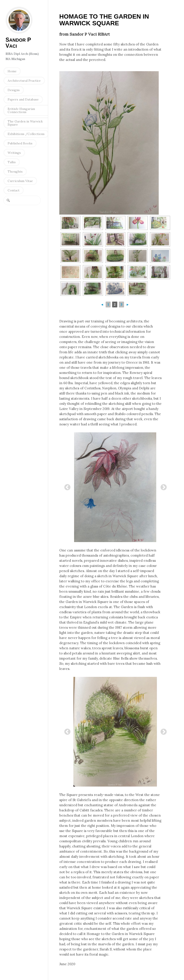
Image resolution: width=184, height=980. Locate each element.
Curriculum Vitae (20, 181)
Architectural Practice (24, 81)
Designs (14, 90)
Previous (66, 486)
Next (162, 486)
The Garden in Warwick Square (25, 123)
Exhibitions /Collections (26, 134)
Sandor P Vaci (19, 20)
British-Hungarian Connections (21, 110)
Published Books (20, 143)
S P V (18, 43)
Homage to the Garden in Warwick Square (104, 20)
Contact (14, 190)
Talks (12, 162)
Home (12, 71)
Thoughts (15, 172)
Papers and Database (23, 99)
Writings (14, 153)
